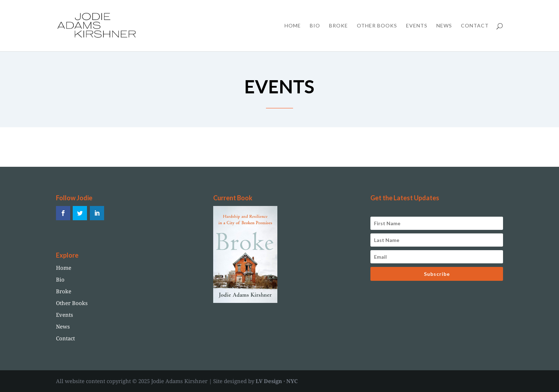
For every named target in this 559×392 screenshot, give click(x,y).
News (444, 26)
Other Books (377, 26)
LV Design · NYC (277, 381)
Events (417, 26)
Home (293, 26)
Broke (339, 26)
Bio (315, 26)
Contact (475, 26)
